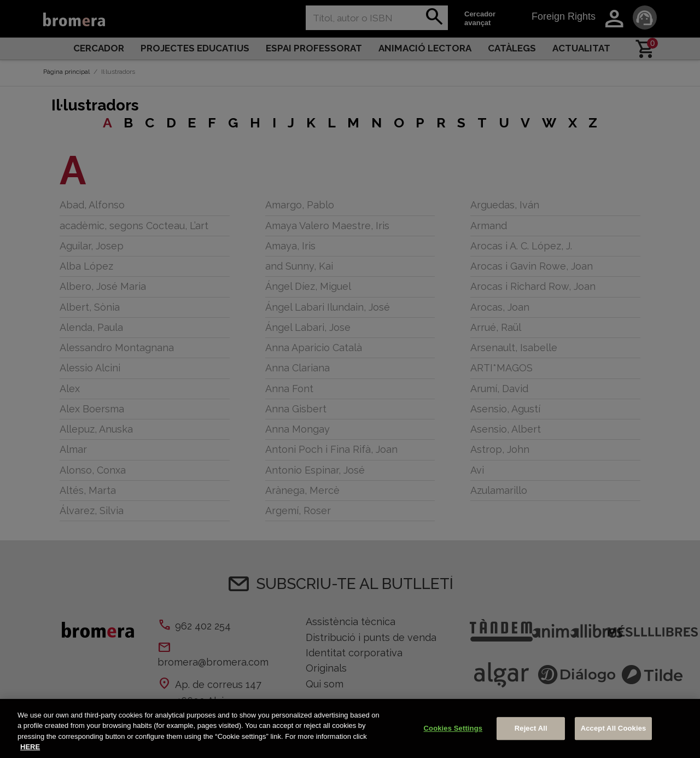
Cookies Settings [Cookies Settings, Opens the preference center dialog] (453, 728)
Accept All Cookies (614, 728)
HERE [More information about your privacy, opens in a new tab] (30, 747)
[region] (350, 728)
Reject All (531, 728)
